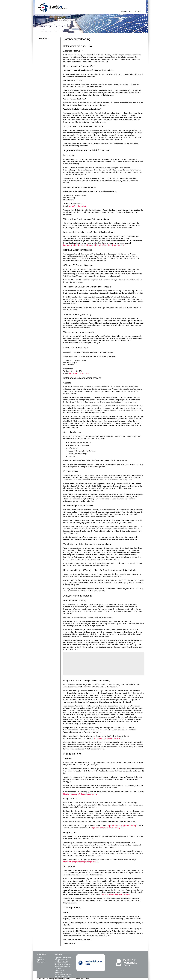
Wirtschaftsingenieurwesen (63, 977)
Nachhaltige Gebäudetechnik (64, 975)
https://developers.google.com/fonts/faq (122, 826)
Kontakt (39, 958)
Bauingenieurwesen (61, 960)
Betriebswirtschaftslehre (62, 962)
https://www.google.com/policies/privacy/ (106, 828)
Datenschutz (41, 962)
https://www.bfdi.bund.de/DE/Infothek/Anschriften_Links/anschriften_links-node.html (93, 245)
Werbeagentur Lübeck (83, 979)
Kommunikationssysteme (62, 966)
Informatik (58, 968)
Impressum (40, 960)
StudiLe (44, 979)
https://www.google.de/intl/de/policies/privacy (79, 794)
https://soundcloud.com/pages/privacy (114, 894)
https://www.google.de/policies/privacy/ (106, 738)
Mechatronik (58, 973)
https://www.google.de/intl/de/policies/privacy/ (80, 862)
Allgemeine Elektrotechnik (63, 958)
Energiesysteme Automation (63, 964)
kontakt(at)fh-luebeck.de (77, 206)
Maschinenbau (59, 970)
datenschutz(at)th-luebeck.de (79, 373)
